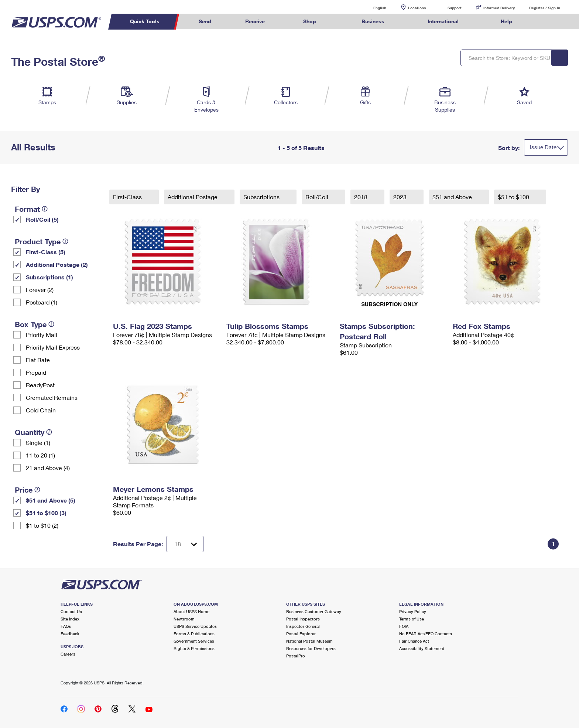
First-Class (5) (46, 252)
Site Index (70, 619)
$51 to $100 (514, 197)
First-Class (128, 197)
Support (455, 8)
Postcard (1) (42, 302)
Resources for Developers (311, 648)
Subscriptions (262, 197)
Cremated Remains (52, 397)
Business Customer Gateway (314, 611)
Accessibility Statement (422, 648)
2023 (401, 197)
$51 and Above (453, 197)
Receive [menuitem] (255, 21)
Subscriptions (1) (49, 277)
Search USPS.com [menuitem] (544, 22)
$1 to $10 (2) (42, 525)
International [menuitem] (443, 21)
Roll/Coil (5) (42, 219)
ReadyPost (40, 385)
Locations (417, 8)
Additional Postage (193, 197)
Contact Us (71, 611)
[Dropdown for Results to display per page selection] (185, 544)
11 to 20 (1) (40, 455)
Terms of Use (412, 619)
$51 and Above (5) (51, 500)
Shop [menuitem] (310, 21)
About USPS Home (191, 611)
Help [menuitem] (506, 21)
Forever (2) (40, 290)
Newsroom (184, 619)
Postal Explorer (301, 634)
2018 (362, 197)
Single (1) (38, 443)
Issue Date (543, 147)
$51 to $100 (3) (46, 513)
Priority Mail (42, 335)
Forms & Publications (194, 634)
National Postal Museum (309, 641)
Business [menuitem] (373, 21)
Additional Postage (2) (57, 264)
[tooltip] (45, 209)
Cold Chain (41, 410)
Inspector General (303, 626)
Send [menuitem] (205, 21)
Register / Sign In (545, 8)
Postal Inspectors (303, 619)
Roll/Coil (318, 197)
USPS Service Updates (195, 626)
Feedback (70, 634)
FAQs (66, 626)
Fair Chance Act (414, 641)
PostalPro (296, 656)
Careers (68, 654)
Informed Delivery (499, 8)
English (372, 8)
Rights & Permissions (194, 648)
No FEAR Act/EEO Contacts (426, 634)
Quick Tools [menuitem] (145, 21)
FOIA (404, 626)
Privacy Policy (413, 611)
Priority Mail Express (53, 347)
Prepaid (36, 372)
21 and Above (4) (48, 468)
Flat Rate (38, 360)
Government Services (194, 641)
